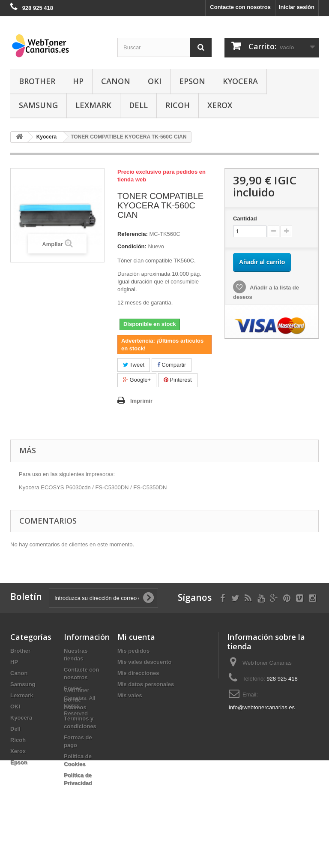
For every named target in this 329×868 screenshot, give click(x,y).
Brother (37, 81)
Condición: (132, 246)
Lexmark (93, 105)
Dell (138, 105)
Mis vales (130, 695)
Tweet (134, 365)
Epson (192, 81)
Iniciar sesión (297, 7)
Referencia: (133, 234)
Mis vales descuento (144, 662)
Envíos (73, 689)
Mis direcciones (138, 673)
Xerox (220, 105)
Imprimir (141, 401)
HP (78, 81)
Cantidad (245, 219)
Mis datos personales (146, 684)
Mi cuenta (136, 637)
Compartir (172, 365)
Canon (116, 81)
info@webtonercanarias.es (262, 707)
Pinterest (178, 380)
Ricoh (178, 105)
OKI (155, 81)
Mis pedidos (133, 651)
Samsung (38, 105)
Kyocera (240, 81)
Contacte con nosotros (240, 7)
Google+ (137, 380)
